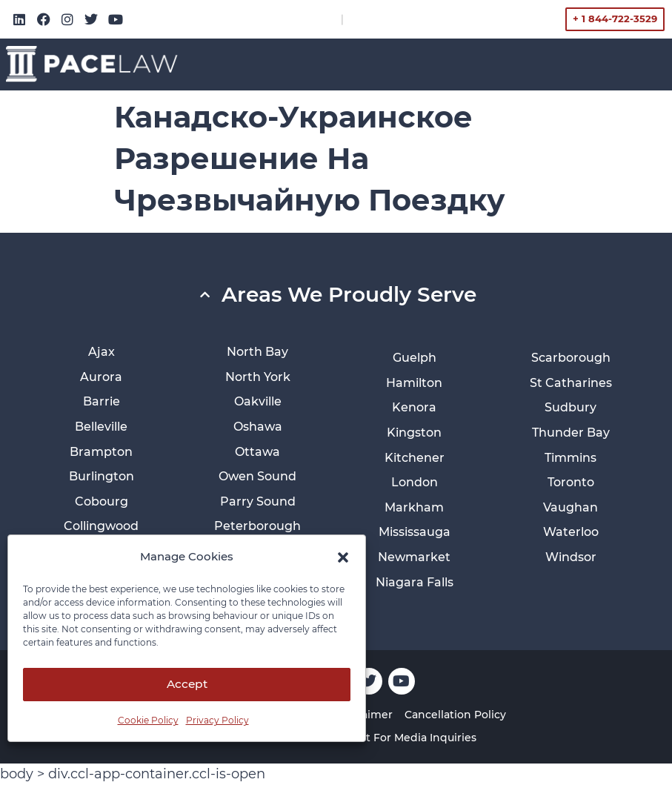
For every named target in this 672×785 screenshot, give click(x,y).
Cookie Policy (148, 720)
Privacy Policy (217, 720)
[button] (343, 557)
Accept (187, 685)
